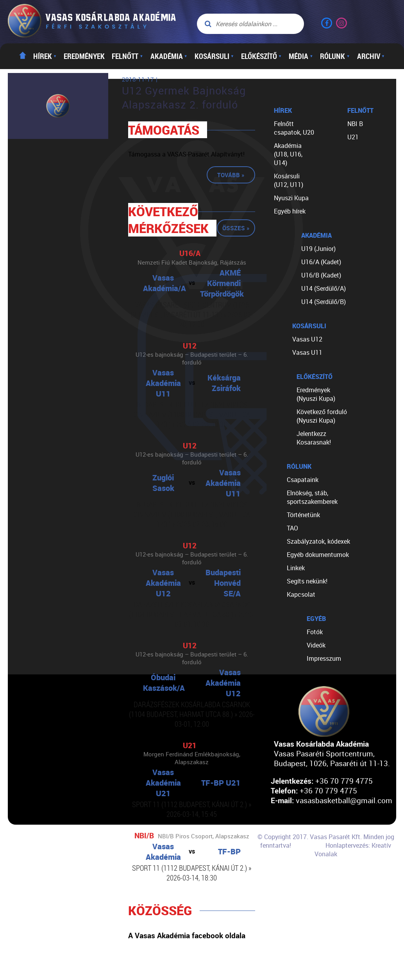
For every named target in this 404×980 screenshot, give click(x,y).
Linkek (296, 568)
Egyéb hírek (290, 211)
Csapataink (303, 480)
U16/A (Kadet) (321, 262)
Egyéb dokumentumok (318, 555)
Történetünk (303, 515)
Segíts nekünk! (307, 581)
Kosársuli (214, 56)
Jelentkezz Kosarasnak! (314, 438)
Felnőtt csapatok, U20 (294, 128)
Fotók (315, 632)
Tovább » (231, 175)
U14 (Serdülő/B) (324, 302)
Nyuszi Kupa (291, 198)
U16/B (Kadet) (321, 275)
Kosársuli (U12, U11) (289, 180)
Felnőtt (127, 56)
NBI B (355, 124)
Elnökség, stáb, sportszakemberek (312, 497)
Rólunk (335, 56)
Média (301, 56)
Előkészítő (261, 56)
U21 (353, 137)
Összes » (236, 228)
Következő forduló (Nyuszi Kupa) (322, 416)
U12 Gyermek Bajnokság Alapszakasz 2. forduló (184, 98)
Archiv (371, 56)
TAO (292, 528)
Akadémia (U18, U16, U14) (288, 154)
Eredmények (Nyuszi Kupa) (316, 394)
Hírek (45, 56)
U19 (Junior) (318, 249)
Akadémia (169, 56)
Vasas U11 (307, 352)
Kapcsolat (301, 594)
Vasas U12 (307, 339)
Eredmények (84, 56)
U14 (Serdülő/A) (324, 288)
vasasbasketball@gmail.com (344, 800)
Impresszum (324, 658)
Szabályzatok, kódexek (318, 541)
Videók (316, 645)
